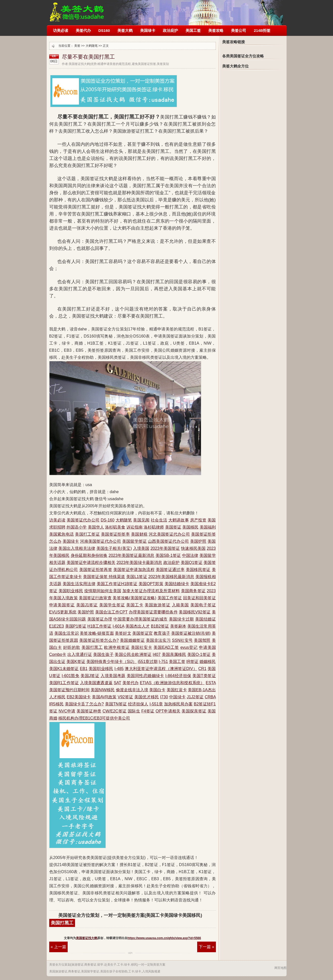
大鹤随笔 (92, 46)
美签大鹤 (125, 30)
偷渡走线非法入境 (132, 690)
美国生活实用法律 (79, 584)
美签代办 (83, 30)
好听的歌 (72, 647)
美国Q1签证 (192, 563)
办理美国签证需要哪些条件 (153, 612)
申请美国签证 (62, 605)
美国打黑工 (92, 647)
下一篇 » (206, 947)
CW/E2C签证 (114, 711)
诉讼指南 (135, 527)
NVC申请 (67, 711)
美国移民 (190, 527)
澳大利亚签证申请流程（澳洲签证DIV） (161, 669)
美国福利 (208, 527)
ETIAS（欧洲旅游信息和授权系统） (172, 683)
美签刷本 (178, 626)
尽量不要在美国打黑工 (88, 57)
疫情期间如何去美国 (103, 591)
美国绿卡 (148, 30)
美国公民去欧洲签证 (133, 654)
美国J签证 (90, 676)
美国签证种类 (89, 711)
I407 (157, 654)
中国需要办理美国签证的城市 (140, 619)
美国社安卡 (142, 647)
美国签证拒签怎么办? (99, 640)
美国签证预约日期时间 (69, 690)
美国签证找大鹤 (87, 938)
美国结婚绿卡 (177, 584)
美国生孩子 (103, 654)
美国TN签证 (116, 704)
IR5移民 (56, 704)
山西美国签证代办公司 (168, 541)
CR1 (202, 669)
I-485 (119, 669)
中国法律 (190, 555)
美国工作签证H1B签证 (117, 584)
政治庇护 (170, 30)
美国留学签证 (134, 541)
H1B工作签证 (99, 626)
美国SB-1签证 (168, 555)
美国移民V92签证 (195, 612)
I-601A (118, 626)
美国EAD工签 (166, 647)
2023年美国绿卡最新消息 (139, 563)
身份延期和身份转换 (89, 555)
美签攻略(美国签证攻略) (134, 598)
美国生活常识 (67, 633)
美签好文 (123, 633)
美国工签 (193, 30)
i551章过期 (148, 662)
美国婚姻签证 (132, 640)
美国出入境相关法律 (77, 548)
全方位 (60, 965)
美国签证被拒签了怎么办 (77, 9)
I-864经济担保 (178, 676)
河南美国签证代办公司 (100, 541)
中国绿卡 (177, 697)
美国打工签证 (87, 534)
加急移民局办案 (178, 704)
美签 (77, 46)
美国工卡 (135, 605)
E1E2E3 (57, 626)
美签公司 (239, 30)
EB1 (84, 669)
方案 (162, 965)
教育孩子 (162, 633)
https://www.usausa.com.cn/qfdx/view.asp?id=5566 (164, 938)
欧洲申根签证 (117, 647)
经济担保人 (138, 704)
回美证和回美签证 (199, 598)
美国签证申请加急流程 (134, 570)
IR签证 (192, 662)
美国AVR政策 (104, 697)
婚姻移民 (208, 662)
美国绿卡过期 (181, 619)
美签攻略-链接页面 (97, 633)
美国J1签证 (87, 605)
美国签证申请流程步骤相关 (91, 563)
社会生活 (159, 520)
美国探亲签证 (194, 711)
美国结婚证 (206, 619)
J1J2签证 (195, 697)
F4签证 (148, 711)
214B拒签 (262, 30)
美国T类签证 (204, 676)
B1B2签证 (160, 626)
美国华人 (96, 527)
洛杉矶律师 (154, 527)
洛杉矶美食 (115, 527)
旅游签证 (78, 965)
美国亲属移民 (174, 654)
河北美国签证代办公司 (169, 534)
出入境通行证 (80, 654)
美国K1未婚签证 (64, 669)
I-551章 (156, 704)
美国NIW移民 (103, 690)
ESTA (211, 683)
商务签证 (90, 965)
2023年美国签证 (165, 548)
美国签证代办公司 (83, 520)
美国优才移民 (147, 697)
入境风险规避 (151, 971)
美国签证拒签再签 (96, 570)
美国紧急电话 (62, 534)
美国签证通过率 (170, 570)
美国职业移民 (71, 591)
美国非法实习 (158, 640)
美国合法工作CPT (111, 612)
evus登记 (189, 647)
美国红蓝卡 (177, 690)
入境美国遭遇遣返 (96, 683)
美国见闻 (141, 520)
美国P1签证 (76, 626)
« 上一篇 (58, 947)
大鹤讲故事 (179, 520)
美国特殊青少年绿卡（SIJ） (111, 662)
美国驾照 (202, 640)
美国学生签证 (112, 605)
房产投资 (198, 520)
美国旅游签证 (158, 605)
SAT (117, 683)
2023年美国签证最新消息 (131, 555)
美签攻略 (216, 30)
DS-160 (108, 520)
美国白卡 (157, 690)
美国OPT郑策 (151, 584)
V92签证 (125, 697)
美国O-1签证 (199, 654)
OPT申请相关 (168, 711)
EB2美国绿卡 (79, 697)
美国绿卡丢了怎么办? (84, 704)
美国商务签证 (193, 591)
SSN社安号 (182, 640)
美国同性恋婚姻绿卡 (145, 676)
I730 (164, 697)
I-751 (163, 662)
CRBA (210, 697)
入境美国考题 (113, 676)
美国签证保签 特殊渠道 (104, 577)
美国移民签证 (198, 570)
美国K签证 (76, 662)
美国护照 (198, 541)
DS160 (104, 30)
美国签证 (173, 527)
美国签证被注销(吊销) (191, 633)
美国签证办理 (100, 619)
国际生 (134, 711)
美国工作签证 (170, 598)
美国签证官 (143, 633)
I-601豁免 (70, 676)
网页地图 (280, 968)
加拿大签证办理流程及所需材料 (151, 591)
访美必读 (61, 30)
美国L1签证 (137, 577)
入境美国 (141, 548)
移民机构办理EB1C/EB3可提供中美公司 (94, 718)
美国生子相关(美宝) (114, 548)
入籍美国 (181, 605)
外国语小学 (76, 527)
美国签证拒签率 (115, 534)
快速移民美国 (193, 548)
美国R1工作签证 (64, 683)
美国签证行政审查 (95, 598)
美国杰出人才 (138, 626)
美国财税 (139, 534)
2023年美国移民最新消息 (171, 577)
